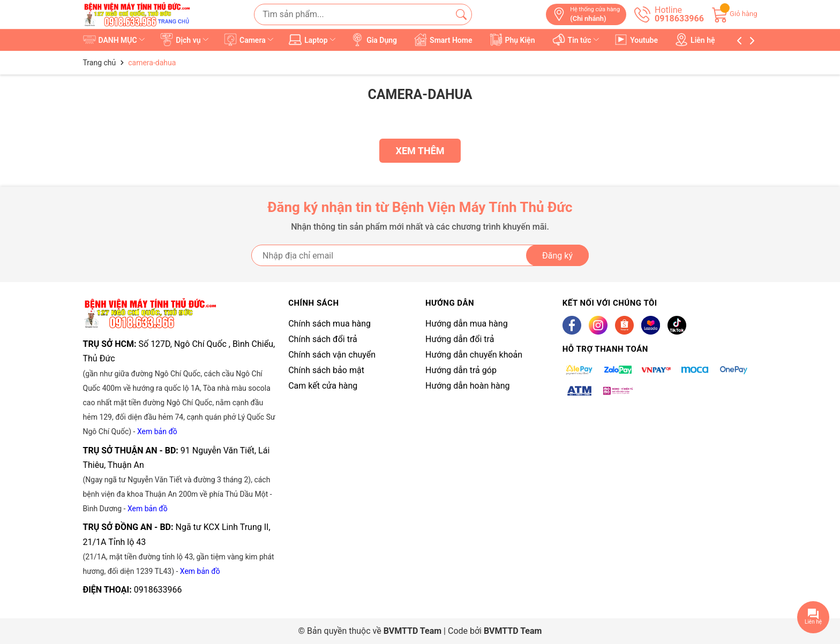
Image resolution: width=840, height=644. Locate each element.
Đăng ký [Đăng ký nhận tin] (557, 256)
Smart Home (444, 40)
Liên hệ (695, 40)
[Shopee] (624, 325)
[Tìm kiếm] (461, 14)
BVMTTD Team (513, 631)
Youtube (637, 40)
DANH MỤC (115, 40)
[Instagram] (598, 325)
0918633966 (158, 590)
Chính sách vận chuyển (332, 355)
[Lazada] (651, 325)
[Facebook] (572, 325)
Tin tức (577, 40)
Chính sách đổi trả (323, 339)
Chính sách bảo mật (326, 370)
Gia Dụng (374, 40)
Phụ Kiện (512, 40)
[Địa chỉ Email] (420, 255)
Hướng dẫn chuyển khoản (474, 355)
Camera (249, 40)
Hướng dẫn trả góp (461, 370)
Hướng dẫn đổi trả (460, 339)
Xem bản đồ (157, 431)
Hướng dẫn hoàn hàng (468, 386)
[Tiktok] (677, 325)
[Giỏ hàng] (735, 14)
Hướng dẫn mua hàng (467, 324)
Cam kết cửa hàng (323, 386)
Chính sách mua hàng (329, 324)
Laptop (313, 40)
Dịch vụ (185, 40)
